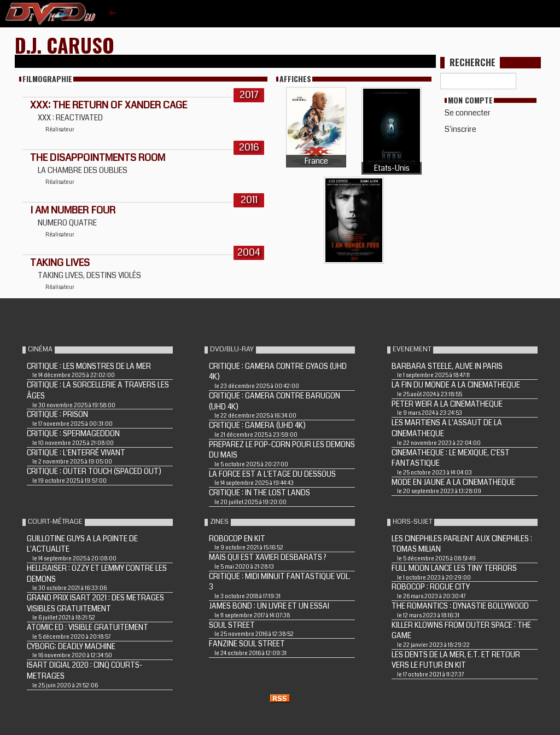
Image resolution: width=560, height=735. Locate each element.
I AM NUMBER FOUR (73, 210)
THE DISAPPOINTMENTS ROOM (98, 158)
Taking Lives (60, 263)
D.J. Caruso (65, 45)
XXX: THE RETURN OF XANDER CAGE (109, 105)
